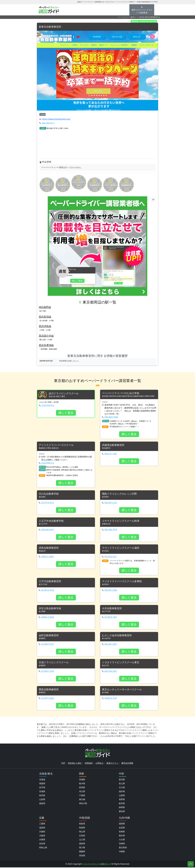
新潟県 (122, 780)
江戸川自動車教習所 (50, 582)
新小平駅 (43, 311)
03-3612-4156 (48, 590)
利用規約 (89, 764)
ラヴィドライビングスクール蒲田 (121, 548)
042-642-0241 (48, 530)
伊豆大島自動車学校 (50, 609)
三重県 (42, 824)
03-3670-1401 (111, 617)
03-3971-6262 (48, 699)
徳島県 (82, 844)
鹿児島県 (123, 848)
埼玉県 (82, 792)
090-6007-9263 (111, 417)
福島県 (42, 804)
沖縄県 (122, 852)
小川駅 (48, 330)
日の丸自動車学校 (49, 494)
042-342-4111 (48, 123)
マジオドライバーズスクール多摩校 (122, 582)
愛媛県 (82, 852)
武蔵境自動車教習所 (113, 445)
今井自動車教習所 (112, 609)
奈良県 (42, 844)
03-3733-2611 (111, 557)
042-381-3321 (111, 645)
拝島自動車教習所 (49, 548)
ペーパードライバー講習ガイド (128, 17)
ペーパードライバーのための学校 (121, 393)
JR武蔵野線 (45, 307)
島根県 (82, 828)
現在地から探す (75, 764)
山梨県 (122, 796)
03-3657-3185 (48, 672)
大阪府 (42, 836)
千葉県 (82, 796)
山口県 (82, 840)
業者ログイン (112, 764)
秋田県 (42, 796)
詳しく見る (66, 413)
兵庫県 (42, 840)
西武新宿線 (45, 317)
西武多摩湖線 (46, 345)
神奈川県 (83, 804)
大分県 (122, 840)
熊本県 (122, 836)
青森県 (42, 784)
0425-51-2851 (48, 557)
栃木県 (82, 784)
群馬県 (82, 788)
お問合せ (99, 764)
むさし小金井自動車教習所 (117, 636)
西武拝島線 (45, 326)
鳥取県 (82, 824)
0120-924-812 (48, 405)
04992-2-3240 (48, 617)
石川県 (122, 788)
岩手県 (42, 788)
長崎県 (122, 832)
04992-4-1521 (111, 699)
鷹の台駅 (43, 340)
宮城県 (42, 792)
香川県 (82, 848)
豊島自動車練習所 (49, 690)
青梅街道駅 (53, 349)
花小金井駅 (43, 321)
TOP (63, 764)
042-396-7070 (111, 530)
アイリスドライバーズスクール (56, 445)
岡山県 (82, 832)
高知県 (82, 856)
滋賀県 (42, 828)
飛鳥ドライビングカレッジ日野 (119, 494)
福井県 (122, 792)
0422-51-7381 (111, 454)
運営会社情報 (127, 764)
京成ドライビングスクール (54, 663)
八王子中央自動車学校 (51, 521)
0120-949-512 (48, 463)
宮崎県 (122, 844)
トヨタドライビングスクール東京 (121, 663)
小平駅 (51, 321)
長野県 (122, 800)
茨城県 (82, 780)
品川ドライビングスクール (64, 393)
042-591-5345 (111, 590)
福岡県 (122, 824)
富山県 (122, 784)
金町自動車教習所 (49, 636)
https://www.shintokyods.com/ (56, 119)
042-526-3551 (111, 672)
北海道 (42, 780)
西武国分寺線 (46, 336)
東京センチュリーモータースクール (122, 690)
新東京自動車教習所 (50, 27)
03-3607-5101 (48, 645)
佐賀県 (122, 828)
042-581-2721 (111, 503)
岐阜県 (122, 804)
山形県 (42, 800)
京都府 (42, 832)
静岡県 (122, 808)
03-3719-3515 (48, 503)
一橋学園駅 (43, 349)
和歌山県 (43, 848)
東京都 (142, 17)
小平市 (42, 114)
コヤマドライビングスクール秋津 (121, 521)
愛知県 (122, 812)
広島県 (82, 836)
